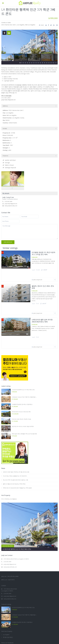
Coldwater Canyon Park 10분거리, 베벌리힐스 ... (24, 367)
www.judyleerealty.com (11, 206)
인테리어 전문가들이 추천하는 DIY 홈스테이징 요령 (16, 441)
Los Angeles (21, 25)
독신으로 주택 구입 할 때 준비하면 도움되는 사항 (15, 449)
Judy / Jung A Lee (8, 197)
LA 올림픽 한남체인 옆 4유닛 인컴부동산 (22, 374)
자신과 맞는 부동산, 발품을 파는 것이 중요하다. (15, 445)
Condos (4, 23)
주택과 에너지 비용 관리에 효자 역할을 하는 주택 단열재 (17, 457)
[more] (33, 291)
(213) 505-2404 (8, 201)
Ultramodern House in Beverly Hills (21, 381)
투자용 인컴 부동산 (8, 607)
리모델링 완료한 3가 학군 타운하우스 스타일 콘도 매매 (43, 253)
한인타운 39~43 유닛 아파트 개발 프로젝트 (23, 396)
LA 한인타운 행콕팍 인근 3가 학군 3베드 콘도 (23, 359)
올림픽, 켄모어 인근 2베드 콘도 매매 (43, 277)
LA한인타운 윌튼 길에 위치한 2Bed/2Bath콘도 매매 (42, 300)
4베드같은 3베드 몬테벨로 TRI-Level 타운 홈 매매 (24, 403)
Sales (9, 23)
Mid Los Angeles (30, 25)
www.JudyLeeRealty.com (10, 536)
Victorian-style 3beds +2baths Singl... (22, 389)
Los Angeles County (18, 118)
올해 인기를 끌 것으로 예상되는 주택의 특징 (14, 453)
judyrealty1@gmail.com (11, 204)
